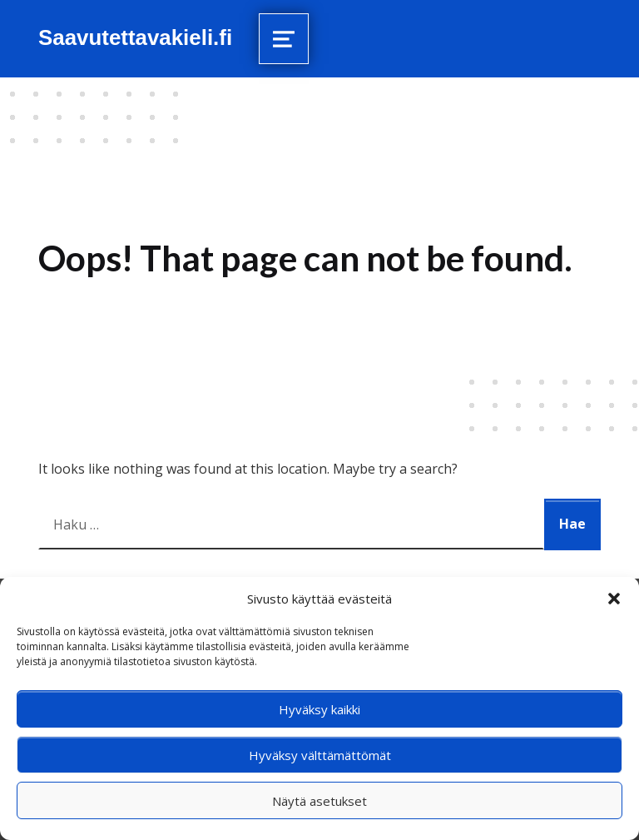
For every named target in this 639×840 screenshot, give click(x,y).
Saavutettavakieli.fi (135, 37)
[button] (614, 599)
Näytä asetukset (319, 801)
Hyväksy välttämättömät (320, 755)
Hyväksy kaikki (319, 709)
